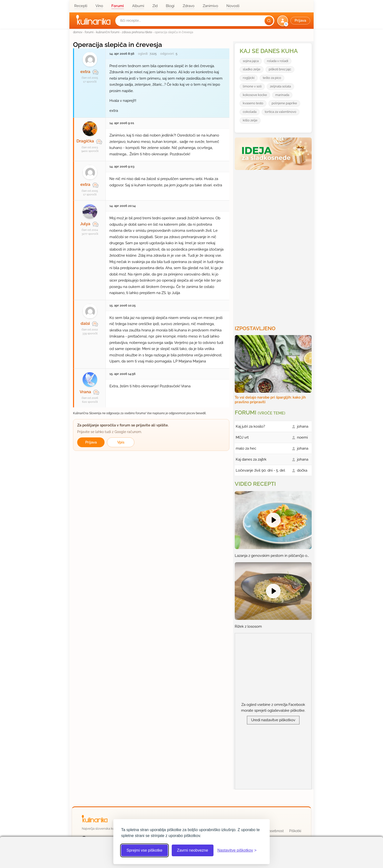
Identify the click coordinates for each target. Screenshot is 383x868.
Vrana (85, 392)
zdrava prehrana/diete (137, 32)
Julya (85, 224)
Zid (155, 6)
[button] (294, 21)
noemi (302, 437)
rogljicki (249, 78)
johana (303, 426)
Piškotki (295, 831)
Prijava (91, 442)
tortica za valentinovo (281, 112)
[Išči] (269, 21)
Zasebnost (275, 831)
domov (78, 32)
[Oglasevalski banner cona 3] (274, 246)
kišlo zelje (250, 120)
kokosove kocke (255, 95)
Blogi (170, 6)
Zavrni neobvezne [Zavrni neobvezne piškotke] (193, 850)
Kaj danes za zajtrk (251, 459)
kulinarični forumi (108, 32)
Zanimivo (210, 6)
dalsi (85, 323)
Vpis (121, 442)
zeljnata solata (280, 86)
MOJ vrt (242, 437)
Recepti (81, 6)
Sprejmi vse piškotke (144, 850)
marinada (282, 95)
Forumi (118, 6)
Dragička (85, 141)
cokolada (250, 112)
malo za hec (246, 448)
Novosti (233, 6)
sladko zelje (252, 69)
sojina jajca (251, 61)
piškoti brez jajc (280, 69)
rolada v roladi (278, 61)
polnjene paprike (284, 103)
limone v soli (252, 86)
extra (85, 72)
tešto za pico (272, 78)
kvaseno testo (253, 103)
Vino (99, 6)
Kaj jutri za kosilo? (250, 426)
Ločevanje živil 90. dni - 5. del (260, 470)
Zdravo (189, 6)
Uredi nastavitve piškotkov (273, 720)
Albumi (138, 6)
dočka (302, 470)
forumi (89, 32)
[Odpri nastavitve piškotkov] (237, 850)
